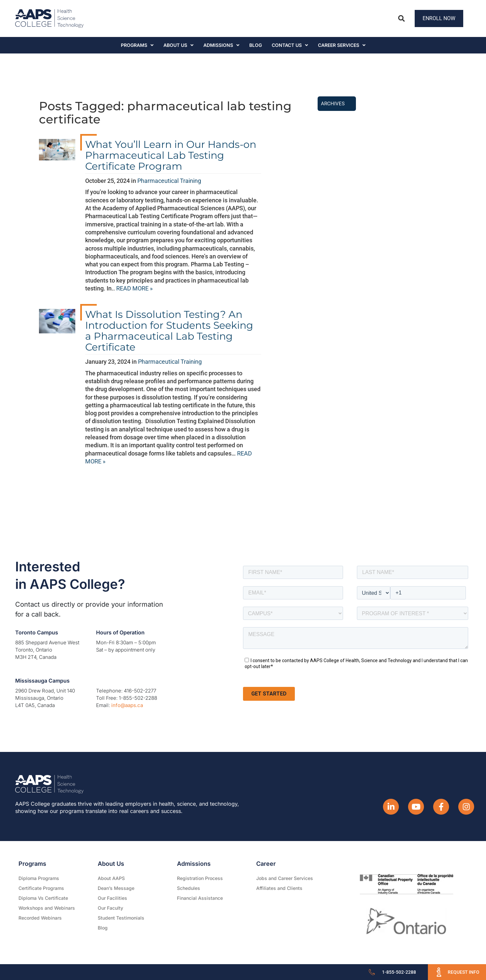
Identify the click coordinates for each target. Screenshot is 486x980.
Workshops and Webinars (47, 908)
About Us (178, 45)
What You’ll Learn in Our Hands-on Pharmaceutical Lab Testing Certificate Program (171, 155)
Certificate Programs (41, 888)
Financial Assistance (200, 898)
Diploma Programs (39, 878)
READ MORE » (134, 288)
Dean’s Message (116, 888)
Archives (333, 104)
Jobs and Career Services (285, 878)
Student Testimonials (121, 918)
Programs (137, 45)
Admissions (221, 45)
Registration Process (200, 878)
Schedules (189, 888)
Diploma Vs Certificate (43, 898)
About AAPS (111, 878)
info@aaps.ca (127, 705)
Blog (256, 45)
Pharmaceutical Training (169, 181)
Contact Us (290, 45)
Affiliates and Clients (279, 888)
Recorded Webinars (40, 918)
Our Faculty (110, 908)
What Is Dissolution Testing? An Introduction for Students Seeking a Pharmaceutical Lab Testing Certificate (169, 331)
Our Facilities (112, 898)
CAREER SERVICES (342, 45)
